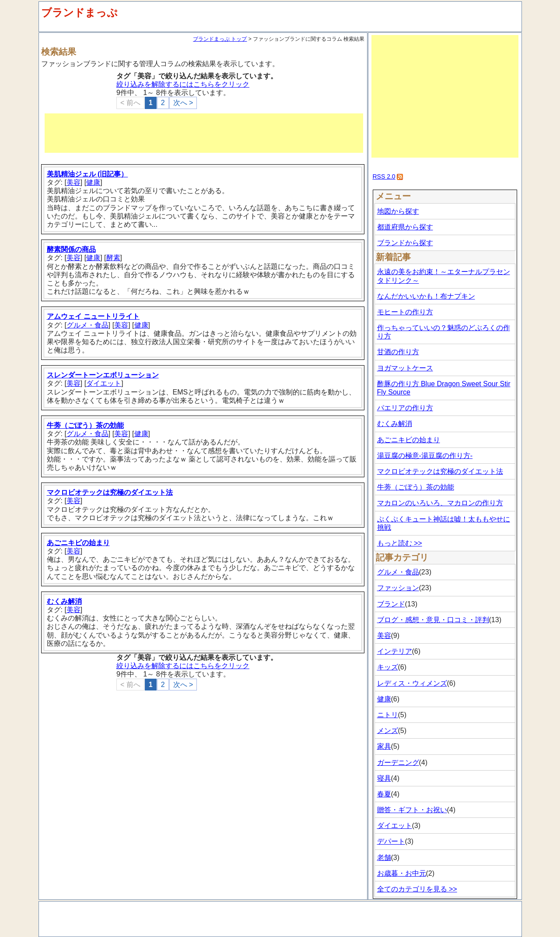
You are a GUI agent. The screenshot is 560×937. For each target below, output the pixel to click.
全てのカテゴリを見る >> (417, 889)
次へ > (183, 103)
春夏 (384, 794)
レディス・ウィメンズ (412, 683)
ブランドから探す (405, 243)
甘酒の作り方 (398, 352)
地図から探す (398, 211)
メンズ (388, 731)
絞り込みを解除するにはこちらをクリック (183, 84)
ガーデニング (398, 763)
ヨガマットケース (405, 368)
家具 (384, 746)
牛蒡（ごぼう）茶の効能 (85, 425)
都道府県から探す (405, 227)
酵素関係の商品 (71, 249)
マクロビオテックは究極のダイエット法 (110, 492)
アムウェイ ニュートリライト (93, 316)
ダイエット (104, 383)
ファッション (398, 588)
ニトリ (388, 715)
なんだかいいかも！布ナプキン (426, 296)
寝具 (384, 778)
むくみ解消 (64, 601)
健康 (93, 182)
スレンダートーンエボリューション (103, 375)
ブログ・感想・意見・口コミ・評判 (433, 620)
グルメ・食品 (87, 325)
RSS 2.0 (384, 176)
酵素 (113, 258)
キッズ (388, 667)
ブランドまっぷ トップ (220, 39)
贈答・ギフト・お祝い (412, 810)
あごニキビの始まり (78, 543)
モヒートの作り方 (405, 312)
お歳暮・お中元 (402, 873)
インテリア (395, 651)
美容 (73, 182)
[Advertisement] (204, 133)
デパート (391, 841)
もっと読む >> (400, 543)
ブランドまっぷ (79, 12)
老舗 (384, 858)
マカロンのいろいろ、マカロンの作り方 (440, 503)
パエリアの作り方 (405, 408)
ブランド (391, 604)
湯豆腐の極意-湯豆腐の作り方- (425, 456)
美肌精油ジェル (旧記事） (87, 174)
